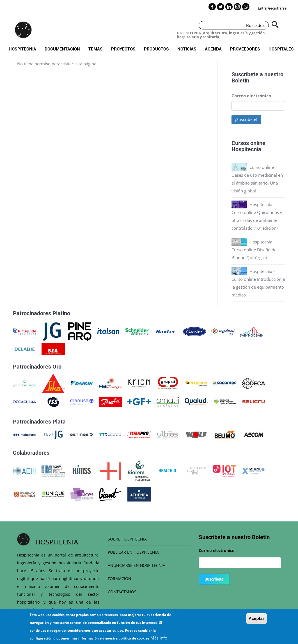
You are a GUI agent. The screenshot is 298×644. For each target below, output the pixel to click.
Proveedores (245, 49)
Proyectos (123, 49)
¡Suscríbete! (246, 119)
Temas (96, 49)
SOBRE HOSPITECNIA (127, 539)
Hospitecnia (22, 49)
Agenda (213, 49)
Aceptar (256, 621)
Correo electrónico (251, 96)
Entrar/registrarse (272, 8)
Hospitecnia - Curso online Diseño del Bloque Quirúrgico (255, 250)
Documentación (62, 49)
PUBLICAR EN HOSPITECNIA (133, 552)
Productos (156, 49)
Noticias (187, 49)
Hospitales (281, 49)
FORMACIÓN (120, 579)
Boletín (240, 80)
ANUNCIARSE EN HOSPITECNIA (137, 565)
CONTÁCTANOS (122, 592)
